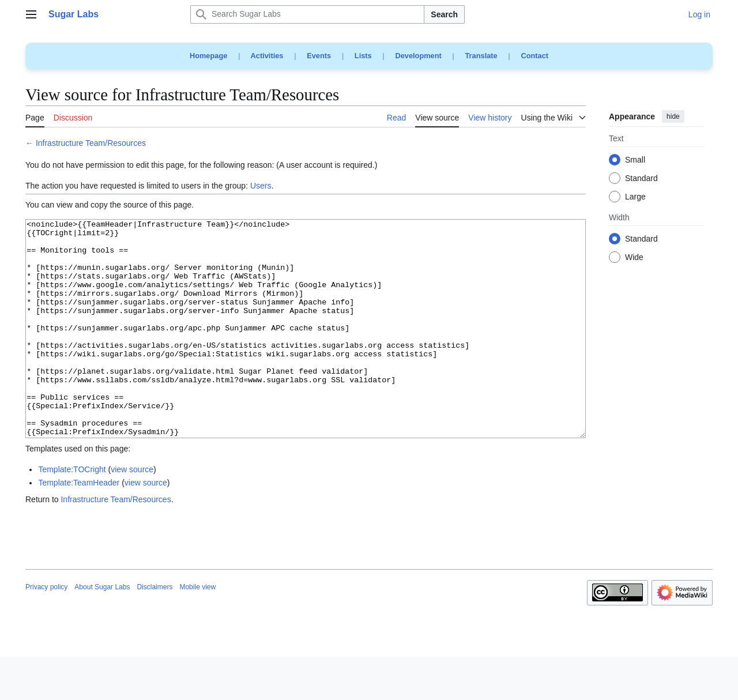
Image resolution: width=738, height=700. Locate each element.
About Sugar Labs (102, 630)
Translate (481, 56)
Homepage (208, 56)
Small (635, 160)
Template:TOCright (72, 513)
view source (132, 513)
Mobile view (197, 630)
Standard (641, 179)
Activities (267, 56)
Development (418, 56)
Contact (534, 56)
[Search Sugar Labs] (307, 14)
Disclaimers (155, 630)
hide (673, 116)
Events (319, 56)
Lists (363, 56)
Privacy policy (46, 630)
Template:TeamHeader (79, 526)
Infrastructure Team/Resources (91, 143)
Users (261, 186)
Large (635, 197)
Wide (634, 258)
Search (444, 14)
